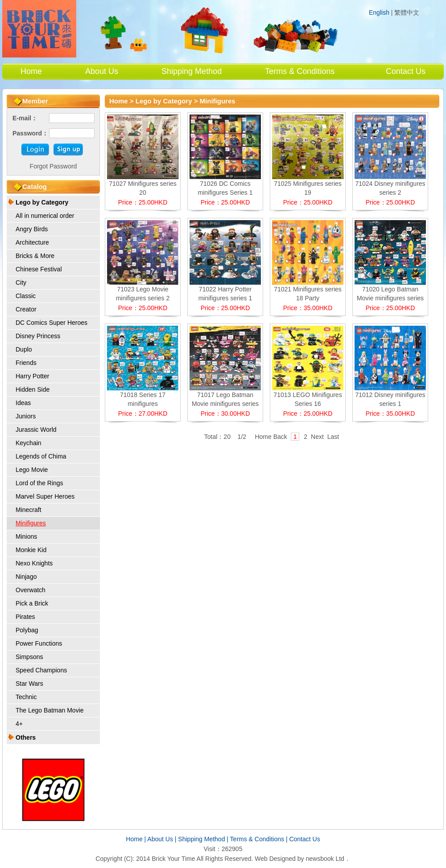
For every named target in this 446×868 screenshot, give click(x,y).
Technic (26, 697)
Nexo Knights (34, 563)
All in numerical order (45, 216)
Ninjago (26, 577)
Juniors (26, 416)
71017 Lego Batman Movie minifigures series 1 (225, 404)
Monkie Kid (31, 550)
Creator (26, 309)
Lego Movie (32, 470)
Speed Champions (41, 670)
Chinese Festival (39, 269)
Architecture (32, 242)
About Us (102, 71)
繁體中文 (407, 13)
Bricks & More (35, 256)
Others (26, 737)
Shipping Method (192, 71)
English (379, 12)
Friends (26, 363)
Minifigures (31, 523)
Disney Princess (38, 336)
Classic (26, 296)
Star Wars (29, 684)
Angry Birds (32, 229)
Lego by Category (42, 202)
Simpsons (29, 657)
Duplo (24, 349)
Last (333, 437)
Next (317, 437)
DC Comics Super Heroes (52, 323)
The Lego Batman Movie (50, 710)
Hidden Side (33, 389)
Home (31, 71)
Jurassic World (36, 430)
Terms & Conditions (300, 71)
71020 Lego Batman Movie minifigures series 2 (390, 298)
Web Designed (275, 859)
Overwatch (31, 590)
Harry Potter (32, 376)
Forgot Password (54, 166)
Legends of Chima (41, 456)
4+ (19, 724)
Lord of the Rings (39, 483)
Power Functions (39, 643)
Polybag (27, 630)
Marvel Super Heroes (45, 496)
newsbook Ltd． (328, 859)
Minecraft (29, 510)
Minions (26, 536)
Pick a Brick (32, 603)
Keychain (29, 443)
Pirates (25, 617)
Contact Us (406, 71)
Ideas (23, 403)
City (21, 283)
